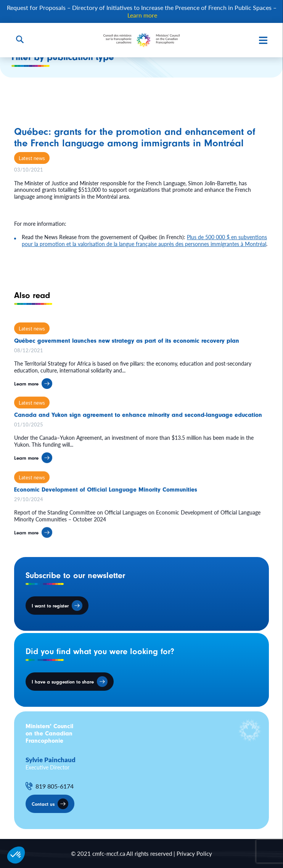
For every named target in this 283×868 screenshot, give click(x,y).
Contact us (43, 804)
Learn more (142, 15)
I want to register (50, 606)
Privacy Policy (194, 853)
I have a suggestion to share (63, 682)
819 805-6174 (55, 786)
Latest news (32, 158)
